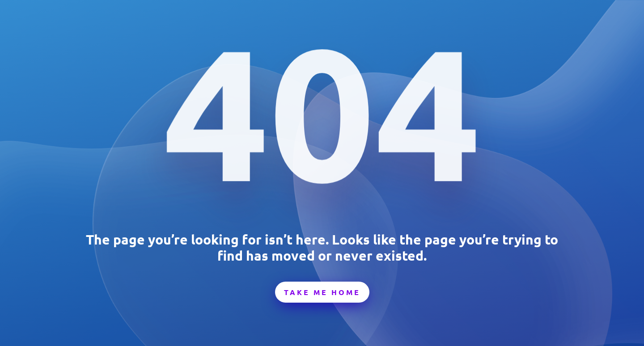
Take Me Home (322, 292)
